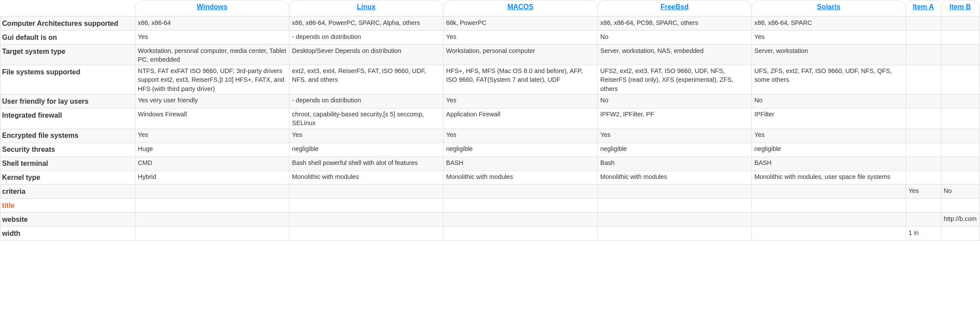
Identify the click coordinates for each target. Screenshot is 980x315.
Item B (960, 7)
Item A (923, 7)
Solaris (829, 7)
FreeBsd (674, 7)
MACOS (521, 7)
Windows (212, 7)
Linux (366, 7)
